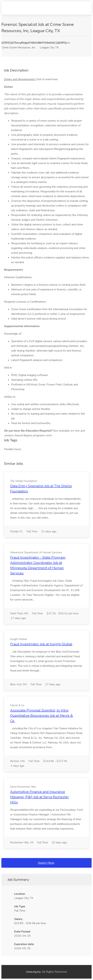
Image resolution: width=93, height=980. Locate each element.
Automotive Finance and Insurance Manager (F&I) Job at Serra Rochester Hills (39, 797)
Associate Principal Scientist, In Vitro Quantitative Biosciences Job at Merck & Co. (42, 716)
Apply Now (46, 863)
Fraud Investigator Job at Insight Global (41, 644)
